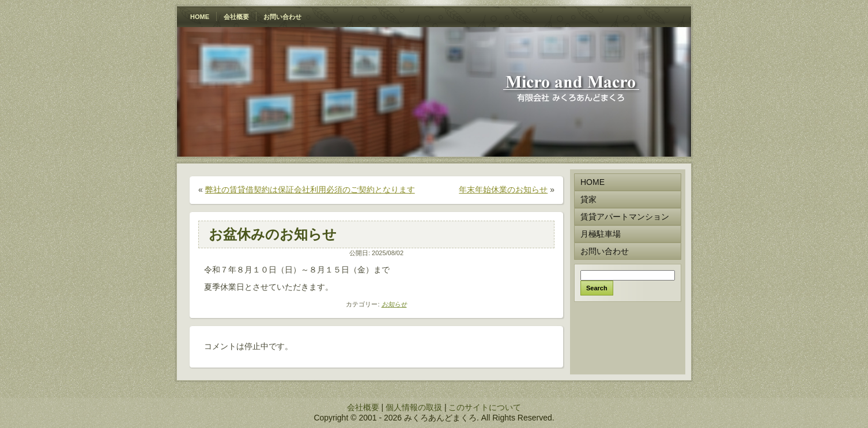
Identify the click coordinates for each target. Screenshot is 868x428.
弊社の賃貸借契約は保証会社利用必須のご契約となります (310, 190)
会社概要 (363, 407)
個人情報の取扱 (414, 407)
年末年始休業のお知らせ (503, 190)
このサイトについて (485, 407)
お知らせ (394, 304)
